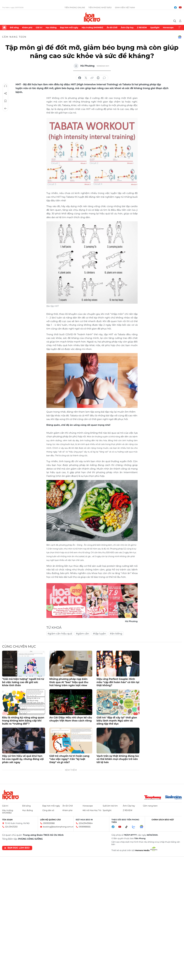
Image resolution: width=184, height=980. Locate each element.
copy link (92, 78)
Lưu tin (5, 101)
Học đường (51, 28)
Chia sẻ (5, 93)
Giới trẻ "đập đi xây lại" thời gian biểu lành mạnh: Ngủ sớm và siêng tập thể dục (117, 721)
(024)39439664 (86, 823)
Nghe (5, 86)
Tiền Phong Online (75, 8)
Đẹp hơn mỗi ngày (69, 28)
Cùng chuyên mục (19, 646)
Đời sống (14, 28)
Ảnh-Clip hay (127, 28)
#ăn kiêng (116, 634)
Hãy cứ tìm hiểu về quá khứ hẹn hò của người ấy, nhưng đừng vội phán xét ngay (23, 759)
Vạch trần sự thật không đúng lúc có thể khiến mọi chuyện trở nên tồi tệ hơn (118, 759)
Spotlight (155, 28)
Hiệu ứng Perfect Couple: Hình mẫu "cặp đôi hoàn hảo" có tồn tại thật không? (118, 682)
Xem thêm (180, 28)
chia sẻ (80, 78)
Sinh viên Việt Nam (125, 8)
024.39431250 (11, 827)
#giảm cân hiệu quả (60, 634)
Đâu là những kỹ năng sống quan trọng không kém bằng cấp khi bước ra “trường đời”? (23, 721)
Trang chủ (4, 28)
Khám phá (27, 28)
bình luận (104, 78)
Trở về (5, 109)
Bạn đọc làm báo (17, 848)
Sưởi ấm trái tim (110, 806)
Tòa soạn (7, 820)
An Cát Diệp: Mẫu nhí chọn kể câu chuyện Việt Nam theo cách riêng (71, 719)
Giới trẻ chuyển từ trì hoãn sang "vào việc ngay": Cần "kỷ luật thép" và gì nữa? (69, 759)
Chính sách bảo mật (163, 820)
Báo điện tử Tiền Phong (92, 17)
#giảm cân (82, 634)
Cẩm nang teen (14, 37)
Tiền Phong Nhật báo (100, 8)
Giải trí (39, 28)
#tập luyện (99, 634)
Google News (180, 37)
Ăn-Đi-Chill (112, 28)
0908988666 (85, 827)
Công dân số (48, 810)
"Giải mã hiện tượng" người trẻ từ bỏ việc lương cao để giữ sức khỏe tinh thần (23, 682)
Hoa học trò (11, 795)
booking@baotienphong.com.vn (58, 827)
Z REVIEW (142, 28)
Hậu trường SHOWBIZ (92, 28)
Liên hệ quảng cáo (50, 820)
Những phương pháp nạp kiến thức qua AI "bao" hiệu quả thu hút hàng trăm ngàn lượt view (69, 682)
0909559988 (49, 823)
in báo (98, 78)
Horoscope (168, 28)
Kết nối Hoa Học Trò (92, 810)
